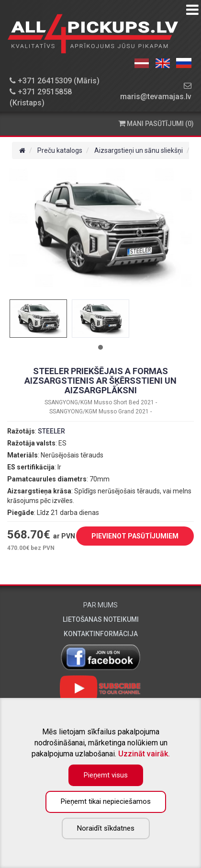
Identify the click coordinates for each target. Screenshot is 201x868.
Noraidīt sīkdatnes (106, 828)
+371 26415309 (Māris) (55, 81)
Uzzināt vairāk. (144, 754)
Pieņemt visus (106, 775)
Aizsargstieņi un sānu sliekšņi (139, 150)
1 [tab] (100, 347)
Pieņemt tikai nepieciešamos (106, 801)
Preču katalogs (60, 150)
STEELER (51, 431)
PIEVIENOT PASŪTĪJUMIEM (128, 537)
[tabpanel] (38, 319)
